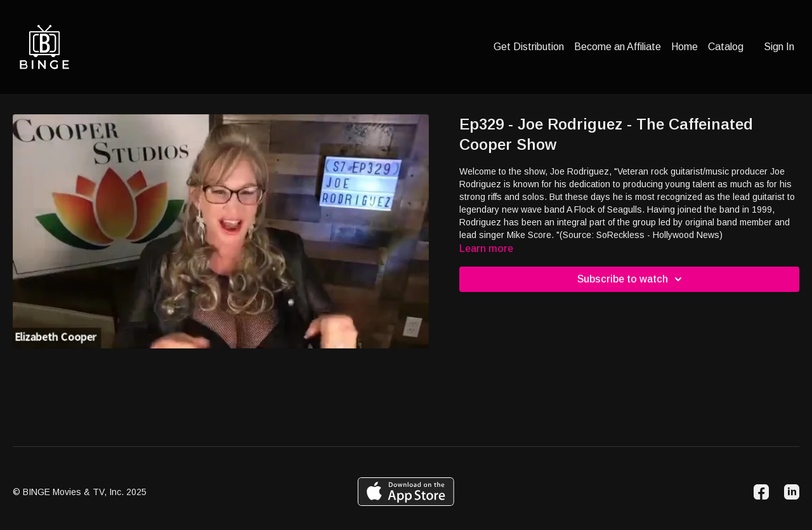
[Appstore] (406, 492)
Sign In (779, 47)
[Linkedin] (792, 492)
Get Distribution (529, 47)
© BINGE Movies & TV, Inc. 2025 (80, 492)
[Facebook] (761, 492)
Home (684, 47)
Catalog (726, 47)
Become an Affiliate (618, 47)
